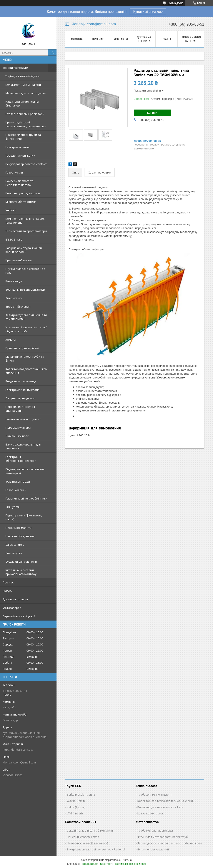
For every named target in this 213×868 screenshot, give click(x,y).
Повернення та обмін (191, 39)
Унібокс (11, 210)
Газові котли (14, 172)
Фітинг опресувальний (153, 849)
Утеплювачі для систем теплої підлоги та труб (26, 329)
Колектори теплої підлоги (23, 85)
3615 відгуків (176, 3)
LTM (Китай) (75, 813)
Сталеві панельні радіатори (25, 114)
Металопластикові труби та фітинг (25, 359)
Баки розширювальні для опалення (23, 446)
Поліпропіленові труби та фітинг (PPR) (23, 137)
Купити (152, 113)
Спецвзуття (14, 553)
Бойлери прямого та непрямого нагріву (19, 183)
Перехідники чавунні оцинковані (20, 409)
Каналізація (14, 281)
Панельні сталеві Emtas (83, 837)
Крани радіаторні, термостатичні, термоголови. (26, 124)
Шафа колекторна (150, 813)
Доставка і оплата (15, 599)
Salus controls (15, 545)
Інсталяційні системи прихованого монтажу (21, 572)
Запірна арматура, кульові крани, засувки (24, 250)
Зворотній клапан (18, 306)
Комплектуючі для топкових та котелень (25, 221)
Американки (14, 298)
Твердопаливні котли (20, 156)
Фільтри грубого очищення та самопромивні (26, 317)
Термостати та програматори (26, 231)
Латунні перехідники (20, 398)
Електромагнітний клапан (23, 390)
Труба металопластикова (155, 830)
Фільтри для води (18, 481)
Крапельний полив (19, 260)
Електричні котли (17, 147)
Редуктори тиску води (21, 381)
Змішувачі (12, 507)
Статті (166, 39)
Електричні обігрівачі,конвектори (21, 459)
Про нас (8, 582)
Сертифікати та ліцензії (19, 616)
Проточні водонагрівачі (22, 348)
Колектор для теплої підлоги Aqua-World (165, 801)
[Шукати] (52, 52)
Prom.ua (127, 860)
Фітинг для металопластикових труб (163, 837)
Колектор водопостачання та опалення (26, 371)
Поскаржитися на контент (96, 864)
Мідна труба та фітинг (21, 202)
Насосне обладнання (20, 536)
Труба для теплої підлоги (22, 76)
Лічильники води (17, 436)
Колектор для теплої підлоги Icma (160, 807)
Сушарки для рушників (21, 562)
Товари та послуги (15, 68)
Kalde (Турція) (76, 807)
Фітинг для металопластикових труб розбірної (170, 843)
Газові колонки (16, 490)
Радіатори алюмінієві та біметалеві (22, 103)
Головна (76, 39)
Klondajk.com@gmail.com (19, 762)
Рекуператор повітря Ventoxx (26, 164)
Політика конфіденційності (130, 864)
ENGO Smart (14, 239)
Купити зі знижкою (148, 12)
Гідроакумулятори (18, 427)
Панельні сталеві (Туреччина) (87, 843)
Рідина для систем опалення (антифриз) (25, 471)
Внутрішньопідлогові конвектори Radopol (96, 849)
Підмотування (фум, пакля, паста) (24, 517)
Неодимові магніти (18, 528)
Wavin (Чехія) (76, 801)
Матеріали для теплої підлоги (26, 93)
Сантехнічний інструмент (23, 419)
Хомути (11, 340)
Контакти (121, 39)
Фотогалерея (12, 608)
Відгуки (8, 591)
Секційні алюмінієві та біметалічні (90, 830)
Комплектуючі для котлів (23, 193)
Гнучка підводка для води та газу (25, 271)
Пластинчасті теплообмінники (26, 498)
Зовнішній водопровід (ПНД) (25, 290)
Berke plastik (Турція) (81, 794)
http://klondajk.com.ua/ (18, 750)
